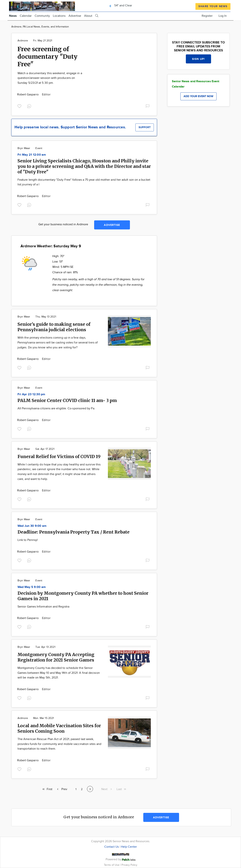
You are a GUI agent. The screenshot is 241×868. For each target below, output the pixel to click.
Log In (223, 16)
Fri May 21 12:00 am (32, 155)
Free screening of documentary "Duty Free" (47, 57)
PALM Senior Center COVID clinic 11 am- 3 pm (67, 400)
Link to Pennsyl (28, 540)
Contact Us (112, 847)
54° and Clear (120, 6)
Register (207, 16)
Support (145, 127)
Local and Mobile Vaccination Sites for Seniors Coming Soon (59, 728)
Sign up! (198, 59)
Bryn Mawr (24, 148)
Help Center (129, 847)
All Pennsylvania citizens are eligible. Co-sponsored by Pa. (56, 408)
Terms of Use (112, 865)
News (13, 16)
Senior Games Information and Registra (43, 607)
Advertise (75, 16)
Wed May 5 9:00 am (32, 587)
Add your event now (198, 96)
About (88, 16)
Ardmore (23, 41)
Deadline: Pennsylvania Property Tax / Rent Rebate (74, 532)
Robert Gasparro (28, 95)
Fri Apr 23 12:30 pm (31, 394)
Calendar (26, 16)
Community (42, 16)
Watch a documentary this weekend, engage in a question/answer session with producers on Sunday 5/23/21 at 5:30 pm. (50, 78)
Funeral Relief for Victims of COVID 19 (59, 456)
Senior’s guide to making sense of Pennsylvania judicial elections (54, 327)
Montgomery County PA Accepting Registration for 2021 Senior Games (56, 657)
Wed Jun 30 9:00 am (32, 526)
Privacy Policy (129, 865)
